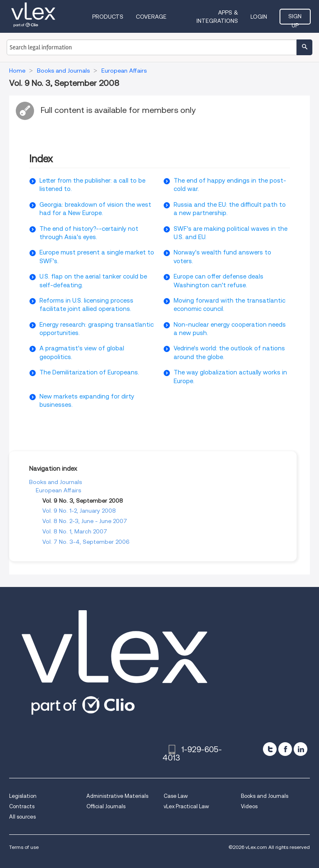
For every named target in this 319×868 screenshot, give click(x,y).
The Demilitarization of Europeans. (89, 372)
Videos (249, 806)
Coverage (151, 17)
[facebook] (285, 749)
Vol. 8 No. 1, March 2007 (75, 531)
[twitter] (270, 749)
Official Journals (106, 806)
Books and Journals (55, 482)
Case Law (176, 796)
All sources (22, 817)
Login (259, 17)
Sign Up (295, 19)
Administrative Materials (117, 796)
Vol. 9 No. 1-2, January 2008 (79, 511)
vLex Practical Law (186, 806)
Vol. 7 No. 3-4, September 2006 (86, 542)
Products (108, 17)
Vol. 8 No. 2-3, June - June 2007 (85, 521)
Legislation (23, 796)
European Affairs (58, 490)
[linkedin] (301, 749)
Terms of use (24, 847)
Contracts (22, 806)
